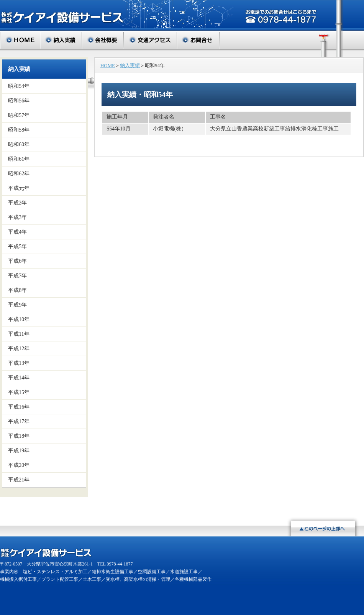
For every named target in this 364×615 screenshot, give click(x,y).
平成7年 (17, 276)
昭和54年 (19, 86)
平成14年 (19, 378)
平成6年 (17, 261)
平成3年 (17, 217)
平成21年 (19, 480)
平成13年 (19, 363)
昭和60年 (19, 144)
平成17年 (19, 421)
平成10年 (19, 319)
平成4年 (17, 232)
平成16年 (19, 407)
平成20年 (19, 465)
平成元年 (19, 188)
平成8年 (17, 290)
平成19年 (19, 451)
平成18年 (19, 436)
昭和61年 (19, 159)
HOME (108, 65)
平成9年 (17, 305)
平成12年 (19, 349)
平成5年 (17, 246)
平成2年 (17, 203)
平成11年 (19, 334)
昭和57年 (19, 115)
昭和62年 (19, 174)
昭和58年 (19, 130)
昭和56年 (19, 101)
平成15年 (19, 392)
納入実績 (19, 69)
